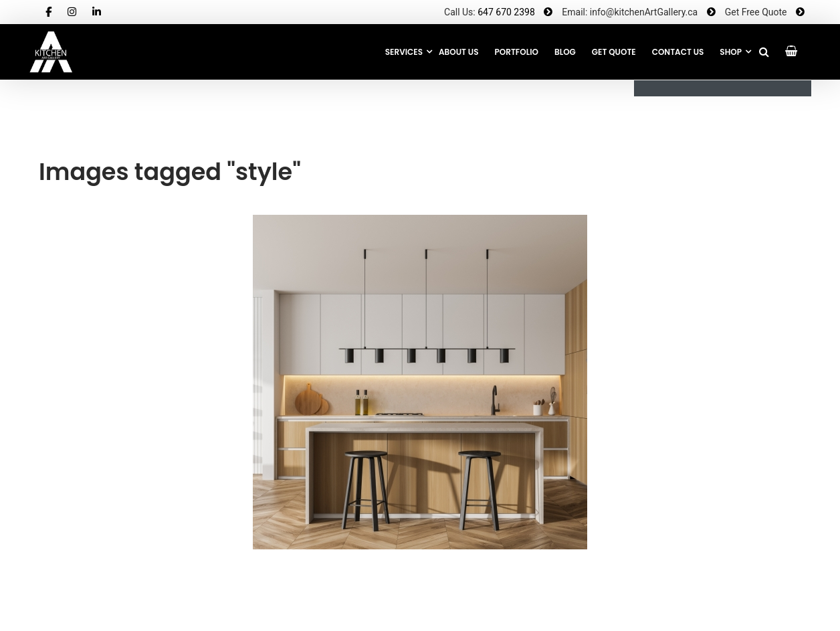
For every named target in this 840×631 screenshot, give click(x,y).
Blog (565, 52)
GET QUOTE (614, 52)
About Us (459, 52)
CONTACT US (678, 52)
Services (404, 52)
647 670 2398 (506, 12)
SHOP (731, 52)
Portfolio (517, 52)
